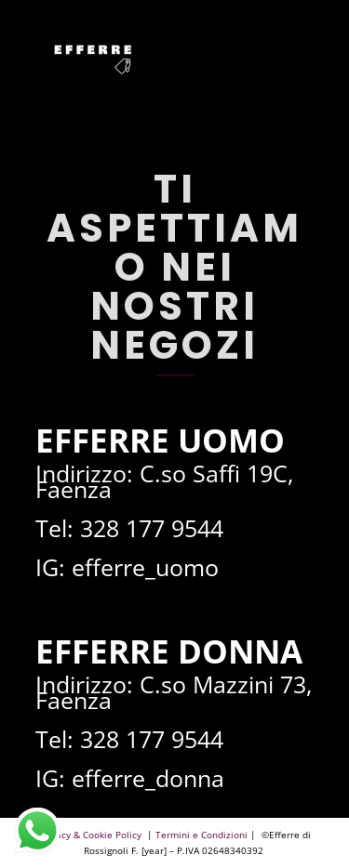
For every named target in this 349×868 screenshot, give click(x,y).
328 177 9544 (152, 528)
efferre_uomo (145, 567)
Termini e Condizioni (201, 835)
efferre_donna (148, 778)
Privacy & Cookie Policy (92, 835)
